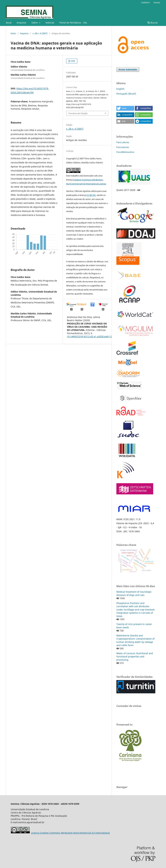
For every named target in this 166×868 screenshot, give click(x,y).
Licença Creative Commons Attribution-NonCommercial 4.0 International (70, 833)
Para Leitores (123, 142)
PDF (73, 61)
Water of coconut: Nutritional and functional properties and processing (135, 657)
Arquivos (21, 23)
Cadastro (145, 2)
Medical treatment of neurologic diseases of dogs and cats (134, 593)
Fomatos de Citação (78, 113)
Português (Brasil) (126, 94)
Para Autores (123, 147)
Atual (9, 23)
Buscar (153, 23)
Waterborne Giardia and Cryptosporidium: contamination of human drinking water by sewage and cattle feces (135, 640)
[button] (125, 108)
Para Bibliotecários (125, 152)
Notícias (50, 23)
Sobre (35, 23)
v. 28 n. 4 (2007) (40, 33)
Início (13, 33)
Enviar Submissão (128, 69)
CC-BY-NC (91, 195)
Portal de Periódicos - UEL (73, 23)
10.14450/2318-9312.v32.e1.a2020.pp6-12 (89, 336)
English (120, 89)
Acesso (157, 2)
